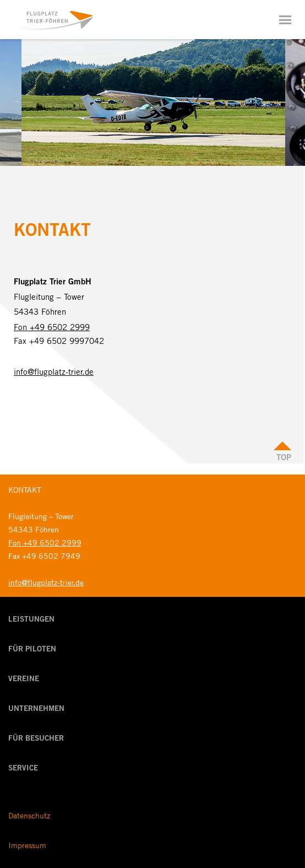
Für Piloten (32, 650)
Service (23, 769)
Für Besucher (36, 739)
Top (284, 458)
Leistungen (31, 620)
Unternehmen (36, 709)
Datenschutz (29, 815)
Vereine (24, 680)
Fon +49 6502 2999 (52, 327)
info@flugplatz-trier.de (54, 371)
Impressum (27, 845)
